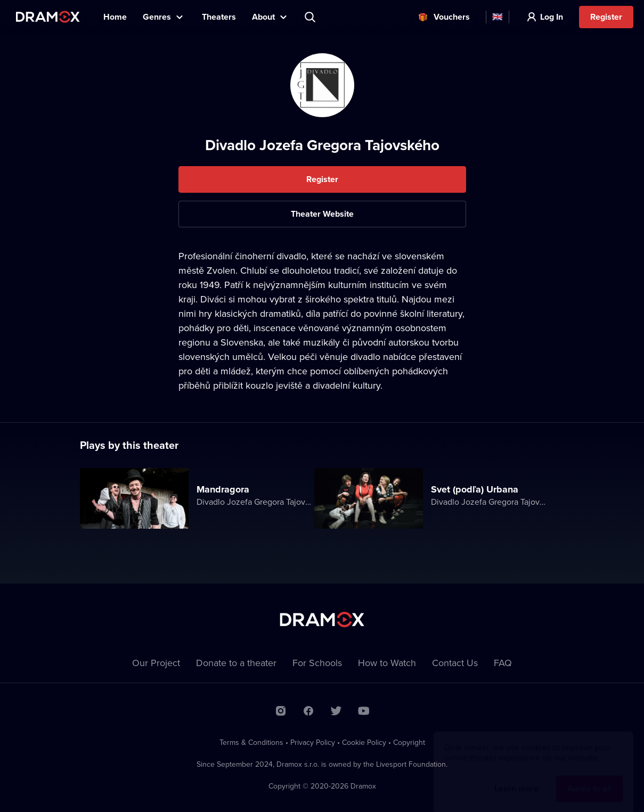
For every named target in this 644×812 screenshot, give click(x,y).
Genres (157, 17)
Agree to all (589, 778)
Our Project (156, 663)
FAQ (503, 663)
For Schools (317, 663)
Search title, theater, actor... (311, 17)
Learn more (516, 778)
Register (606, 17)
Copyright (409, 742)
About (263, 17)
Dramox (48, 17)
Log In (552, 17)
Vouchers (452, 17)
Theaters (219, 17)
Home (115, 17)
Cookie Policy (364, 742)
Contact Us (455, 663)
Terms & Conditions (251, 742)
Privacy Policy (313, 742)
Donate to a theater (236, 663)
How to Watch (387, 663)
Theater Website (322, 214)
